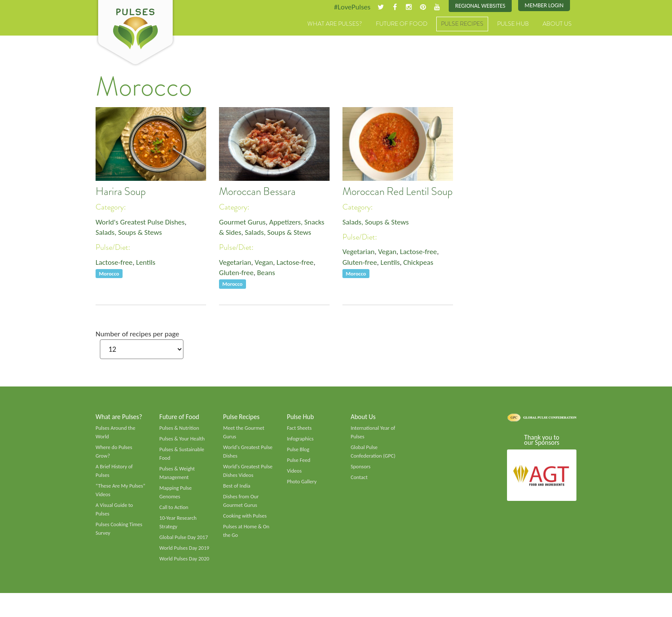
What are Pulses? (335, 24)
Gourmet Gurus (243, 222)
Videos (294, 474)
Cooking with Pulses (246, 521)
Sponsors (361, 470)
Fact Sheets (300, 430)
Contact (359, 481)
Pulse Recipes (462, 24)
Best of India (237, 490)
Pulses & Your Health (183, 441)
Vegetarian (236, 264)
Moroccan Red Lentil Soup (397, 192)
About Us (557, 24)
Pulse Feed (299, 463)
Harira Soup (121, 192)
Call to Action (175, 512)
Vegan (266, 264)
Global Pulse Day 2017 (185, 543)
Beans (268, 275)
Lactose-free (115, 264)
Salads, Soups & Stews (130, 234)
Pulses (135, 33)
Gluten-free (237, 275)
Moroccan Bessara (257, 192)
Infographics (301, 441)
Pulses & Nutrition (180, 430)
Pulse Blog (298, 452)
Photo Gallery (302, 485)
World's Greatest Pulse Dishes (142, 222)
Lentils (148, 264)
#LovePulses (347, 7)
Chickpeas (421, 264)
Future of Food (402, 24)
